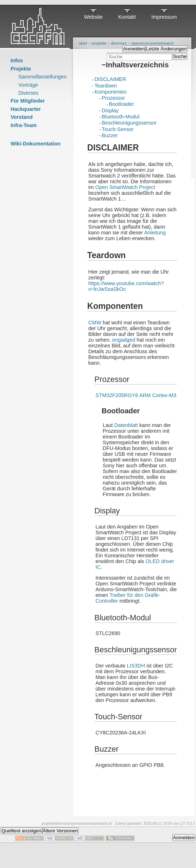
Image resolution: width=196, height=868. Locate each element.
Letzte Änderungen (166, 49)
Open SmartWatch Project (125, 187)
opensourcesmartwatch (152, 43)
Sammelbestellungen (42, 77)
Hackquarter (26, 109)
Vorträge (28, 85)
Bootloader (122, 104)
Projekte (21, 69)
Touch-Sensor (118, 129)
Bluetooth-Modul (121, 117)
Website (94, 17)
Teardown (106, 86)
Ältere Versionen (60, 831)
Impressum (164, 17)
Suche (180, 56)
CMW (95, 323)
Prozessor (113, 98)
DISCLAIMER (110, 79)
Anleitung (155, 233)
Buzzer (110, 135)
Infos (17, 60)
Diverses (28, 93)
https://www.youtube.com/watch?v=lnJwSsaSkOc (126, 286)
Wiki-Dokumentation (35, 144)
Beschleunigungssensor (129, 123)
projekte (99, 43)
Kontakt (127, 17)
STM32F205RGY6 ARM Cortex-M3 (136, 395)
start (83, 43)
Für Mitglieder (28, 101)
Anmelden (134, 49)
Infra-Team (24, 125)
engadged (124, 340)
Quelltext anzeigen (21, 831)
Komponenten (111, 92)
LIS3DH (136, 666)
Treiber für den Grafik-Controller (128, 598)
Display (110, 111)
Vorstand (21, 117)
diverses (119, 43)
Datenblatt (126, 425)
